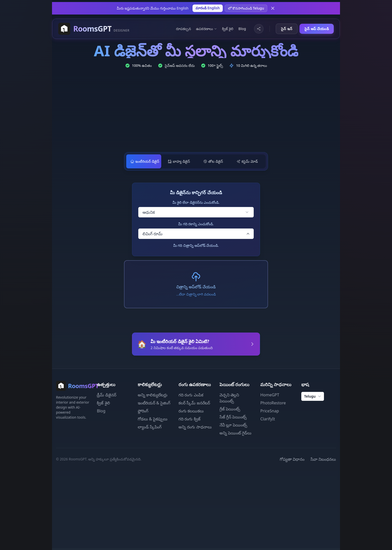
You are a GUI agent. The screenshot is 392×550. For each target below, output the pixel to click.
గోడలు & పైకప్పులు (153, 419)
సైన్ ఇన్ (287, 29)
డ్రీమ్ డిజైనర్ (106, 395)
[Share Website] (259, 29)
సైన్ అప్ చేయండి (317, 29)
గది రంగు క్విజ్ (189, 419)
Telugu (313, 396)
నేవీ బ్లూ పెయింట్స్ (233, 425)
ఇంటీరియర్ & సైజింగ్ (154, 403)
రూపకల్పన (184, 29)
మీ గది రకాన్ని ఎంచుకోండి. (196, 224)
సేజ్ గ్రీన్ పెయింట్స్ (233, 417)
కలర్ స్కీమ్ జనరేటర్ (194, 403)
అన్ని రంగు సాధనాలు (195, 427)
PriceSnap (270, 411)
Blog (242, 29)
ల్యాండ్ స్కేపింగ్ (150, 427)
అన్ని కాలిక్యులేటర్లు (153, 395)
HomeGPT (270, 395)
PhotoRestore (273, 403)
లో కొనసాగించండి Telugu (246, 8)
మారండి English (208, 8)
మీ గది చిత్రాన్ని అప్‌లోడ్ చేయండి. (196, 245)
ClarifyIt (268, 419)
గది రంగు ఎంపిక (191, 395)
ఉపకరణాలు (206, 29)
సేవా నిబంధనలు (323, 459)
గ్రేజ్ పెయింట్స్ (230, 409)
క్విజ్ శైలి (228, 29)
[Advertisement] (196, 111)
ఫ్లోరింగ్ (143, 411)
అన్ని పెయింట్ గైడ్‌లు (235, 433)
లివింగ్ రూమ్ (196, 234)
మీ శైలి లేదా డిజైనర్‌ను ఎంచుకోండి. (196, 202)
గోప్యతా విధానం (292, 459)
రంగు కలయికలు (191, 411)
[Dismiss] (273, 8)
